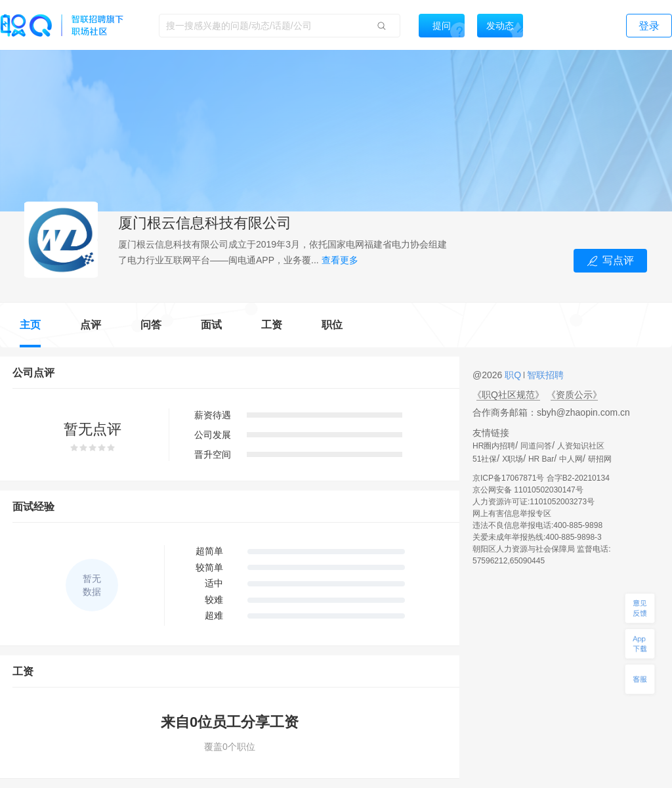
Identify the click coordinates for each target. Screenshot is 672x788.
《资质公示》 (574, 395)
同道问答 (536, 446)
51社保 (485, 459)
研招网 (600, 459)
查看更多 (340, 260)
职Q (514, 375)
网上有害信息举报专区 (512, 514)
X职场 (513, 459)
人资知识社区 (581, 446)
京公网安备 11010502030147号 (528, 490)
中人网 (571, 459)
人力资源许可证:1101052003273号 (534, 502)
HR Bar (541, 459)
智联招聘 (544, 375)
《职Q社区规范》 (508, 395)
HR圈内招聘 (494, 446)
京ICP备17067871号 (508, 478)
